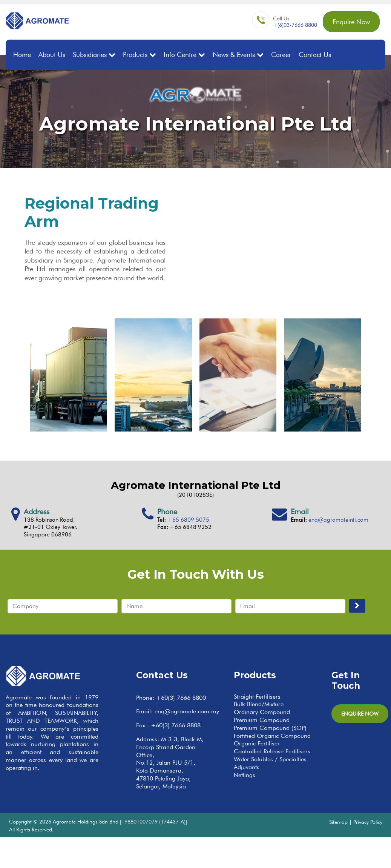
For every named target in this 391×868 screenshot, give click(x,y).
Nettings (245, 775)
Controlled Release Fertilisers (272, 751)
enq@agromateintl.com (338, 520)
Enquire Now (351, 22)
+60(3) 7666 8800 (181, 698)
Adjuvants (247, 767)
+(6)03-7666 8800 (295, 25)
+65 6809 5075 (188, 520)
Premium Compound (262, 720)
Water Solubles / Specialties (270, 759)
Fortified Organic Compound (272, 736)
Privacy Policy (368, 822)
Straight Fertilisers (257, 697)
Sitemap (338, 822)
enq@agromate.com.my (187, 711)
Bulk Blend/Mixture (259, 704)
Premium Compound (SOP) (270, 728)
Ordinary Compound (262, 712)
